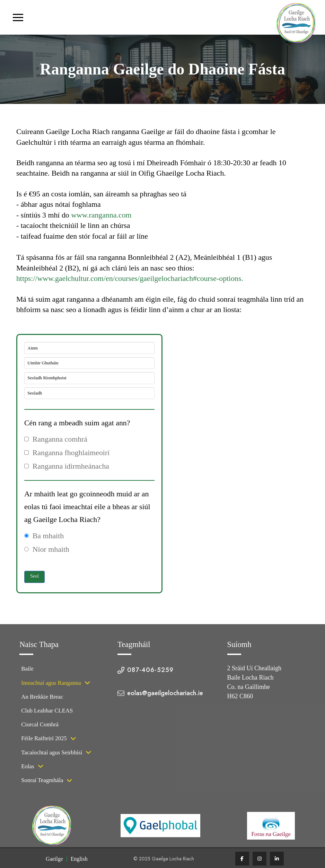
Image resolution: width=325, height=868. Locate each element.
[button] (18, 17)
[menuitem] (54, 859)
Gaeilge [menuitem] (54, 859)
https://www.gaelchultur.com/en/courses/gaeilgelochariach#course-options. (130, 278)
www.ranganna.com (101, 215)
